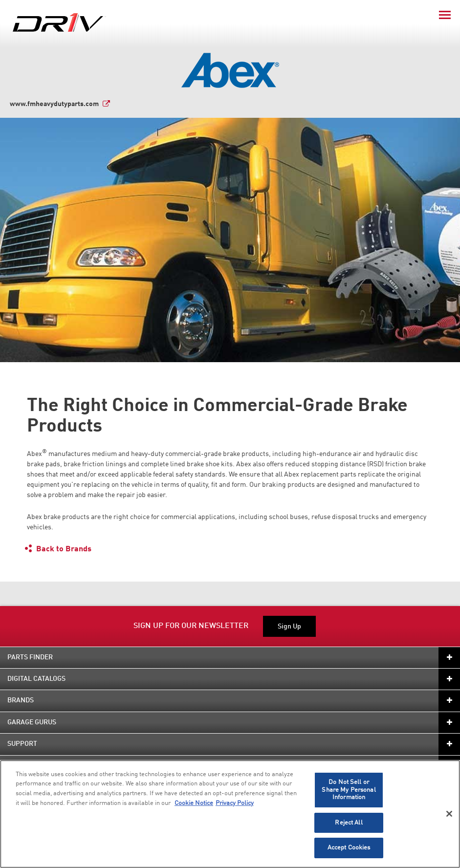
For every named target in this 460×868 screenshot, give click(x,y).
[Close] (449, 814)
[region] (230, 814)
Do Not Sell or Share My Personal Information (349, 790)
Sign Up (289, 627)
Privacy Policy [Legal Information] (235, 803)
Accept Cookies (349, 848)
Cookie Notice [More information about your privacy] (194, 803)
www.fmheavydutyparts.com (54, 104)
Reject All (349, 823)
